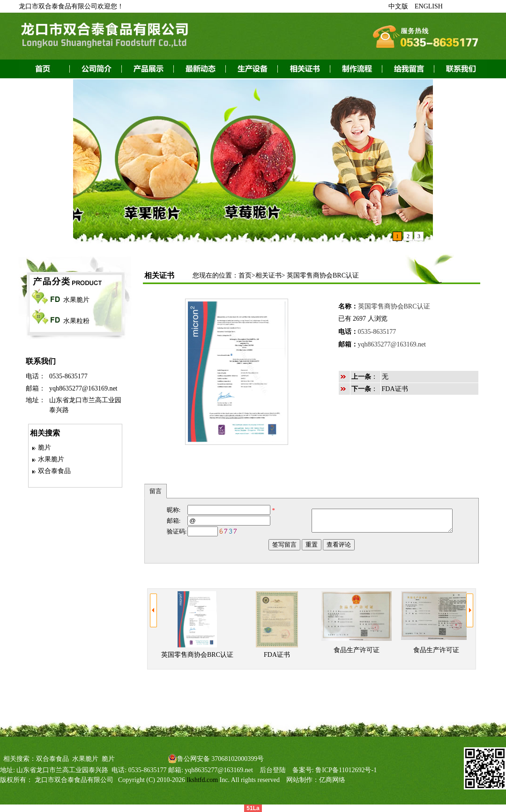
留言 (156, 491)
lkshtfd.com (203, 780)
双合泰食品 (54, 471)
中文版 (398, 6)
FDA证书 (395, 389)
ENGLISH (429, 6)
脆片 (45, 447)
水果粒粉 (76, 321)
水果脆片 (76, 300)
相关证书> (270, 275)
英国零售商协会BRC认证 (323, 275)
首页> (247, 275)
